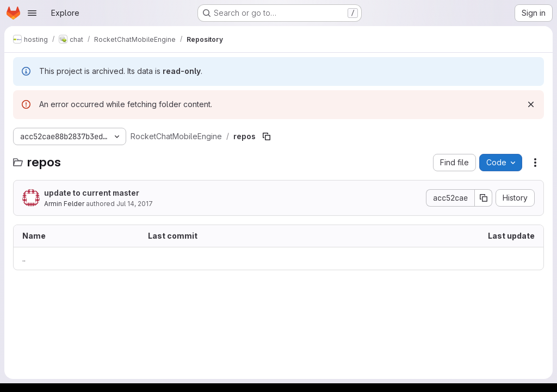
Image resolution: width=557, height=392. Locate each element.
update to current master (92, 193)
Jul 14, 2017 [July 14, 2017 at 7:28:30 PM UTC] (135, 204)
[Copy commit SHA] (484, 198)
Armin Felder (64, 204)
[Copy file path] (267, 136)
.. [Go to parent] (24, 259)
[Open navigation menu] (32, 13)
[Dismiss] (531, 104)
